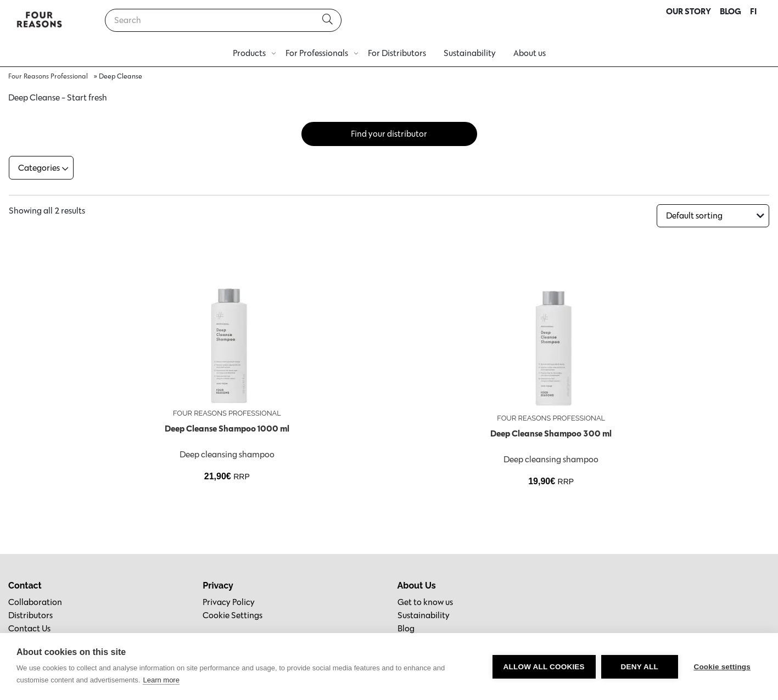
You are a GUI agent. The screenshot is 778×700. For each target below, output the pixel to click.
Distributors (30, 614)
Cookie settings (722, 667)
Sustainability (470, 53)
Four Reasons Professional (48, 76)
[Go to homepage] (40, 20)
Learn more (161, 680)
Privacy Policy (229, 601)
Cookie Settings (233, 614)
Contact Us (29, 627)
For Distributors (397, 53)
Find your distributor (389, 134)
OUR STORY (689, 11)
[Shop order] (713, 215)
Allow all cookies (543, 667)
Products (249, 53)
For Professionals (317, 53)
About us (530, 53)
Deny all (639, 667)
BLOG (731, 11)
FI (753, 11)
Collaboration (35, 601)
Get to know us (425, 601)
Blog (406, 627)
